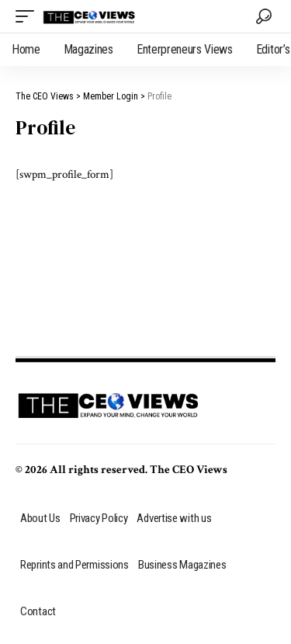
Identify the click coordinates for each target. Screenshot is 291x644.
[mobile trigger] (29, 16)
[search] (264, 16)
